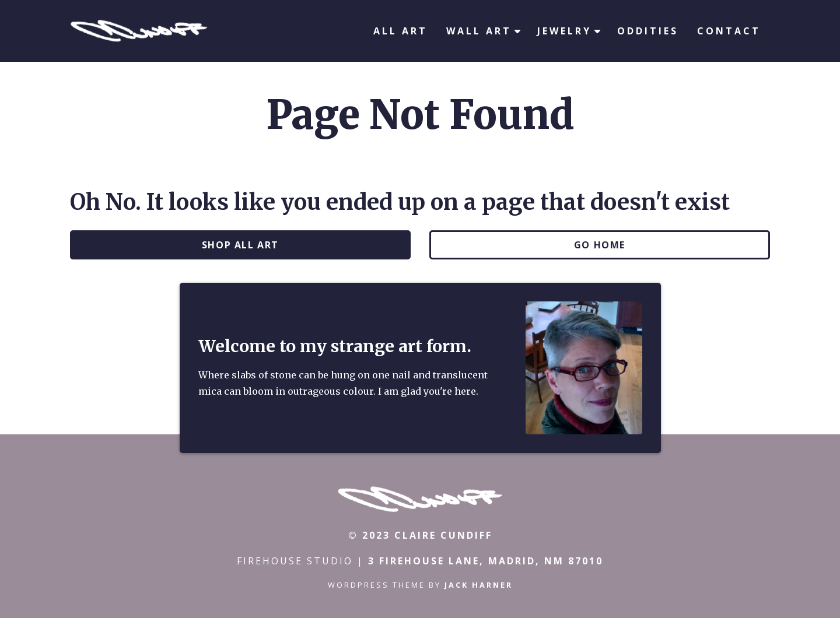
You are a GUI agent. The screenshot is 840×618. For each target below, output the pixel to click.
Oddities (648, 31)
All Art (400, 31)
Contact (729, 31)
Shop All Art (240, 245)
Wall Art (479, 31)
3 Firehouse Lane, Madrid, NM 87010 (486, 561)
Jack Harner (479, 585)
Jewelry (564, 31)
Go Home (600, 245)
